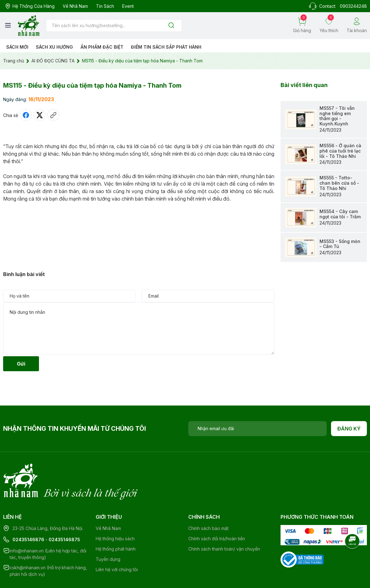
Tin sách (105, 6)
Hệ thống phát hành (116, 523)
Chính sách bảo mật (208, 503)
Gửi (21, 364)
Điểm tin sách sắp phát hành (166, 47)
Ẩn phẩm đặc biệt (102, 47)
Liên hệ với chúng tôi (117, 544)
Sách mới (17, 47)
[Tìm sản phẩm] (114, 26)
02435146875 (64, 514)
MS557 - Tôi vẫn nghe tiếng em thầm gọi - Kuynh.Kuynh (337, 116)
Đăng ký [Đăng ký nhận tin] (349, 429)
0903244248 (353, 6)
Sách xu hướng (54, 47)
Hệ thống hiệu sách (115, 513)
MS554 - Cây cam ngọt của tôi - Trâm (340, 214)
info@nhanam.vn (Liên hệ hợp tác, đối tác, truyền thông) (48, 528)
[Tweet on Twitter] (40, 115)
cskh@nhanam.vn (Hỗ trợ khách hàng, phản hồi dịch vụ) (48, 545)
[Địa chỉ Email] (258, 429)
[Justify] (171, 26)
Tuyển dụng (108, 534)
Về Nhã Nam (75, 6)
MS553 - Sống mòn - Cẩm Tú (340, 244)
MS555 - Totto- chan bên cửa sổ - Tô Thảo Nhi (339, 183)
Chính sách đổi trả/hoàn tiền (217, 513)
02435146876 (28, 514)
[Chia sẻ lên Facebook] (26, 115)
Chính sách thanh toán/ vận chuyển (224, 523)
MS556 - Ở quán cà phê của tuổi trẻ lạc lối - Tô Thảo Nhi (340, 151)
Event (128, 6)
